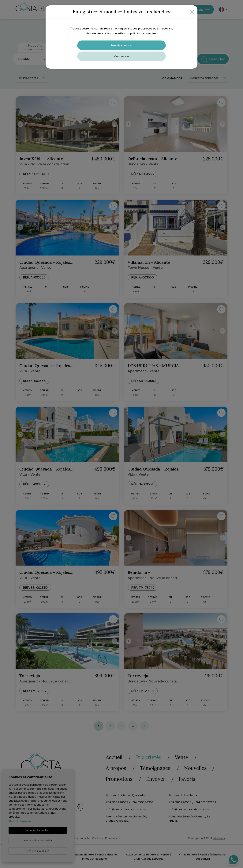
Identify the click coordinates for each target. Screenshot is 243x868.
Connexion (121, 56)
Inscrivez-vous (121, 45)
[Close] (192, 12)
